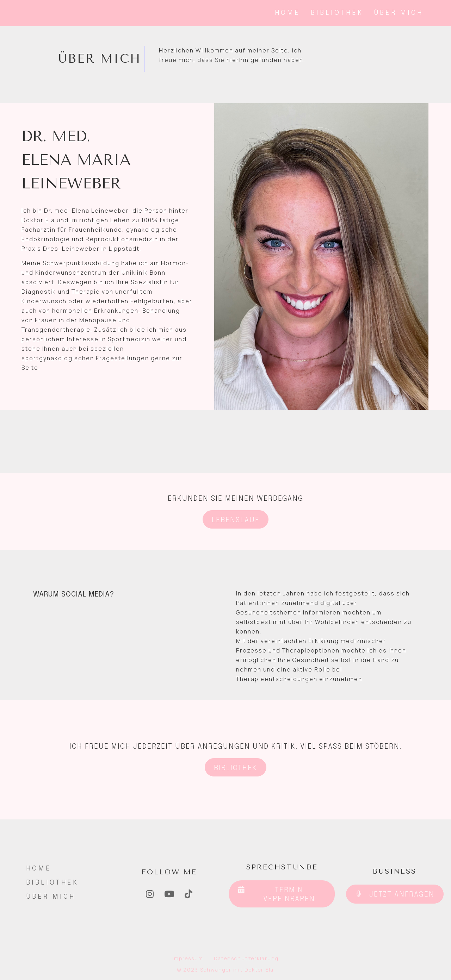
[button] (236, 519)
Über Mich (399, 13)
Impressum (188, 958)
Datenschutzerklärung (246, 958)
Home (288, 13)
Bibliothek (337, 13)
